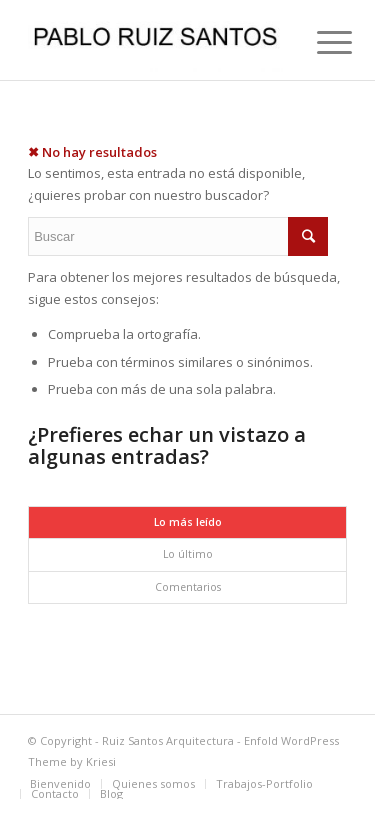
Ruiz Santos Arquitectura (168, 740)
